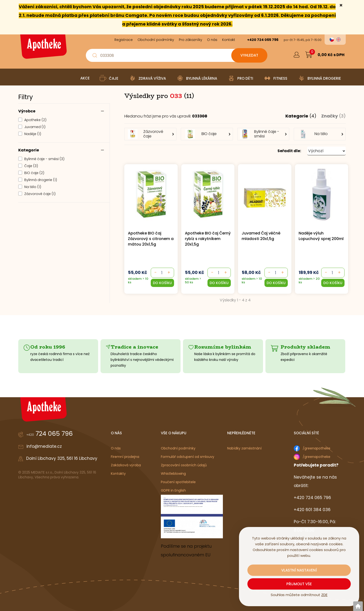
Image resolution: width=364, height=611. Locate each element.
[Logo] (43, 48)
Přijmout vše (299, 584)
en (339, 39)
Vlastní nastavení (299, 570)
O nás (116, 448)
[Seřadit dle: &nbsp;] (326, 151)
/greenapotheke (317, 448)
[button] (235, 151)
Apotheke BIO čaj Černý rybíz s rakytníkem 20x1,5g (208, 239)
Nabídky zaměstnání (244, 448)
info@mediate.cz (44, 446)
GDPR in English (173, 490)
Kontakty (118, 474)
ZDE (324, 595)
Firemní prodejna (125, 457)
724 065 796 (50, 434)
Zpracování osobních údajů (184, 465)
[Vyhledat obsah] (249, 55)
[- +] (162, 273)
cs (332, 39)
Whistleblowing (173, 474)
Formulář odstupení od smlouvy (188, 457)
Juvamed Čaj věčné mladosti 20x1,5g (261, 236)
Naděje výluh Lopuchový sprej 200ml (321, 236)
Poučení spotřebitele (178, 482)
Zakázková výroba (126, 465)
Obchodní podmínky (178, 448)
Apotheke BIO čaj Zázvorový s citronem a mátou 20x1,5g (151, 239)
